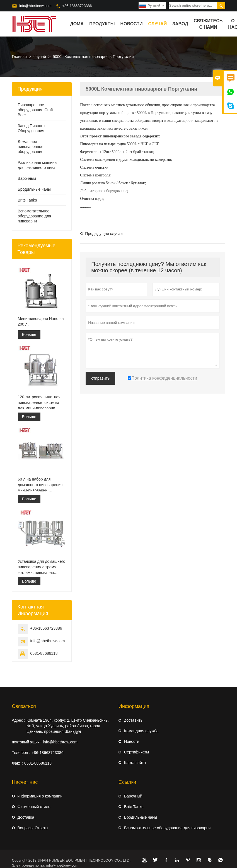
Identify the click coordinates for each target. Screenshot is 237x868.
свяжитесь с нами (208, 24)
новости (131, 24)
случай (158, 24)
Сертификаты (136, 752)
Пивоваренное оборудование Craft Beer (35, 110)
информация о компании (40, 796)
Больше (29, 334)
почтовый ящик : (27, 742)
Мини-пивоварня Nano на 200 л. (41, 321)
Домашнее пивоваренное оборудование (31, 147)
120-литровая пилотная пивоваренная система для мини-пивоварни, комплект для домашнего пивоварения (41, 403)
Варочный (27, 178)
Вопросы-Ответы (33, 828)
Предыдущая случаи (101, 234)
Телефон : (21, 753)
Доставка (26, 817)
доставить (133, 720)
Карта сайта (135, 763)
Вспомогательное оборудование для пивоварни (35, 216)
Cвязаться (24, 706)
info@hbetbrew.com (35, 6)
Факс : (18, 763)
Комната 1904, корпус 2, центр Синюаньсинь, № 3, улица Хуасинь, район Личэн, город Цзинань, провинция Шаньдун (68, 726)
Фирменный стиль (34, 807)
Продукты (102, 24)
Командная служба (141, 731)
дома (77, 24)
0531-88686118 (44, 653)
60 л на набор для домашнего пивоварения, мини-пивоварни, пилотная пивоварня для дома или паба (41, 485)
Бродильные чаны (34, 189)
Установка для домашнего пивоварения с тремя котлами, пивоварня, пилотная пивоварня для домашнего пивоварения (42, 567)
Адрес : (19, 720)
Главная (19, 57)
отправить (100, 378)
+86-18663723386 (77, 6)
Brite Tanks (27, 200)
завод (180, 24)
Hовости (132, 741)
